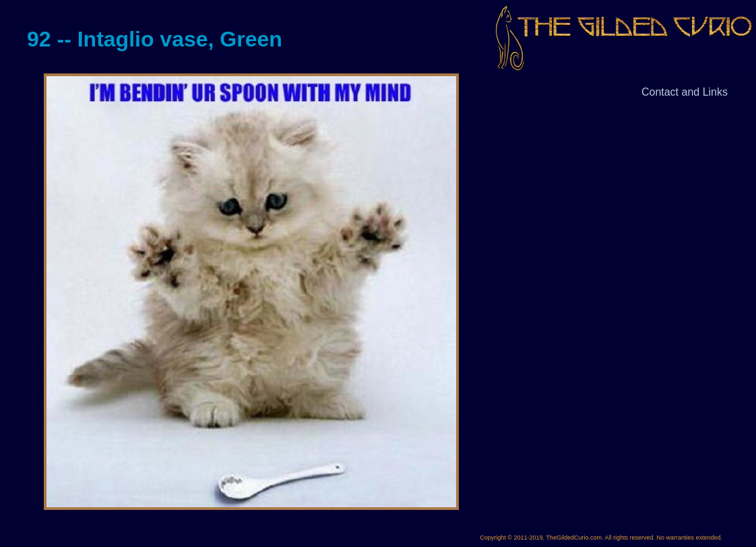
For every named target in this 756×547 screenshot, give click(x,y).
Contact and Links (685, 92)
